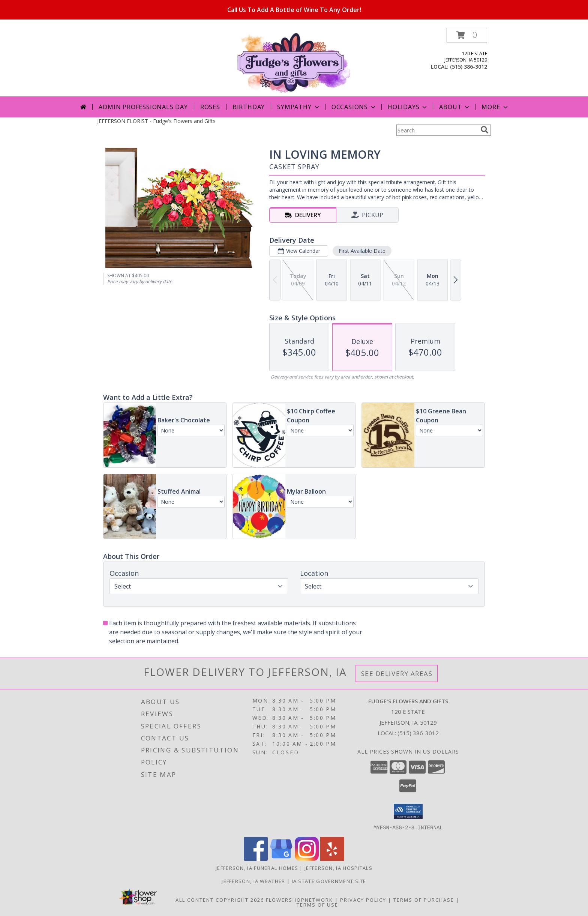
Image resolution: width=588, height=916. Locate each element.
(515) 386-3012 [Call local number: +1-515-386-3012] (469, 67)
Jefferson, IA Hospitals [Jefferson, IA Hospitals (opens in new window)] (338, 868)
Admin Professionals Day (143, 107)
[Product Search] (437, 130)
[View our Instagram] (307, 858)
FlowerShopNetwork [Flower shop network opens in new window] (299, 899)
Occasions (354, 107)
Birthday (249, 107)
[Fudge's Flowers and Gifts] (294, 62)
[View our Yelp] (332, 858)
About (455, 107)
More (495, 107)
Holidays (408, 107)
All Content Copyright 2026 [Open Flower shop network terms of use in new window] (220, 899)
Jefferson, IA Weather (253, 881)
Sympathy (299, 107)
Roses (210, 107)
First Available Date (362, 251)
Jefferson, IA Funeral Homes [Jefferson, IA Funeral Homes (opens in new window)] (257, 868)
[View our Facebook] (256, 858)
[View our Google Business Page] (281, 858)
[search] (484, 130)
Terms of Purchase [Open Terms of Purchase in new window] (424, 899)
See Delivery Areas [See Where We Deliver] (397, 673)
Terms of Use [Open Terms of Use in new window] (317, 904)
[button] (467, 35)
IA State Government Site (329, 881)
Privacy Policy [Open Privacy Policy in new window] (363, 899)
